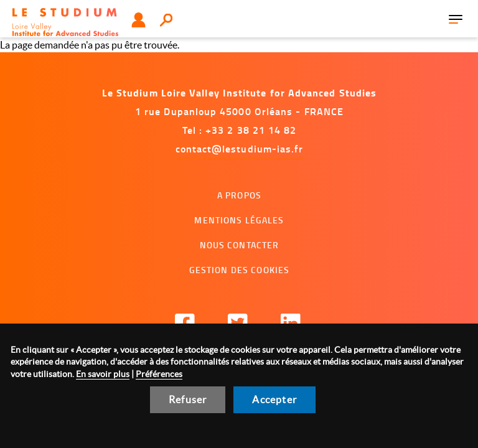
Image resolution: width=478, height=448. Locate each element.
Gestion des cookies (240, 270)
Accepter (274, 399)
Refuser (188, 399)
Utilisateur (138, 20)
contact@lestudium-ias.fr (240, 148)
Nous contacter (240, 245)
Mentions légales (239, 220)
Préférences (159, 374)
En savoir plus (103, 374)
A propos (239, 195)
